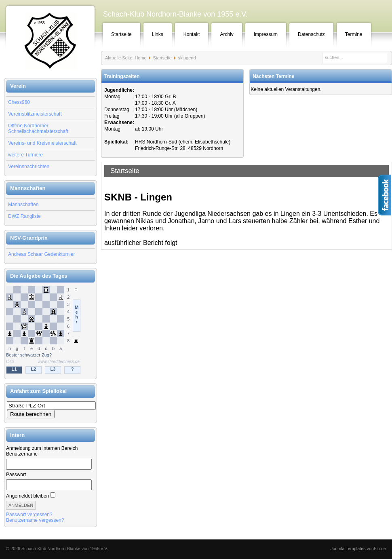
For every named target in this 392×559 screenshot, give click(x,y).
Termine (354, 34)
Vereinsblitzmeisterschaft (35, 114)
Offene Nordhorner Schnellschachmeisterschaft (38, 129)
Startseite (121, 34)
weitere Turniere (25, 155)
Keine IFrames (51, 331)
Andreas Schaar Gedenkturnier (41, 254)
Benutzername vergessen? (35, 520)
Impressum (266, 34)
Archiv (227, 34)
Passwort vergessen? (29, 515)
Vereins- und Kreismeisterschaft (42, 143)
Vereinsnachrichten (29, 167)
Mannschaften (23, 205)
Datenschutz (311, 34)
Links (158, 34)
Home (140, 58)
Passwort (16, 475)
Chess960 (19, 102)
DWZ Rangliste (24, 216)
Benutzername (22, 454)
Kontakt (192, 34)
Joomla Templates (348, 548)
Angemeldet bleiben (27, 496)
